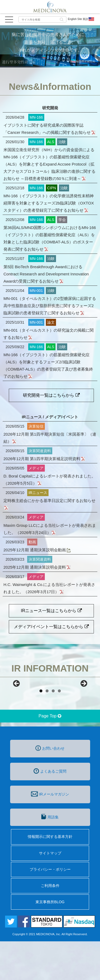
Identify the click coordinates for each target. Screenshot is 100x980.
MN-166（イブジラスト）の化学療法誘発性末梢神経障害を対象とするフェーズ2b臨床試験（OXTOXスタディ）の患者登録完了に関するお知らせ (49, 203)
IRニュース (32, 417)
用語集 (50, 855)
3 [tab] (53, 730)
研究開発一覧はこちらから (51, 395)
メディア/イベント (62, 417)
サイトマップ (50, 892)
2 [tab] (47, 730)
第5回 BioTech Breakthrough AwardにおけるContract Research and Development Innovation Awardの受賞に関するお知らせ (46, 274)
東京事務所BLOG (50, 941)
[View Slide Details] (29, 704)
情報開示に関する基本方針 (50, 875)
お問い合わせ (50, 787)
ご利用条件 (50, 924)
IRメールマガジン (50, 833)
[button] (62, 19)
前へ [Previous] (17, 703)
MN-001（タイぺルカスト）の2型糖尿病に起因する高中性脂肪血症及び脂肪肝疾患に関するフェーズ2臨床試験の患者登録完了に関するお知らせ (50, 306)
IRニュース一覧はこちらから (51, 611)
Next (83, 703)
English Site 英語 (81, 19)
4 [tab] (59, 730)
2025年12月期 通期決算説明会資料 (37, 567)
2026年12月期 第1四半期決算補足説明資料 (44, 459)
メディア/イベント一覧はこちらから (51, 627)
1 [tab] (41, 730)
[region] (50, 704)
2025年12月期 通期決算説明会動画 (37, 550)
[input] (42, 19)
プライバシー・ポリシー (50, 908)
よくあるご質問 (50, 810)
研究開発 (50, 108)
